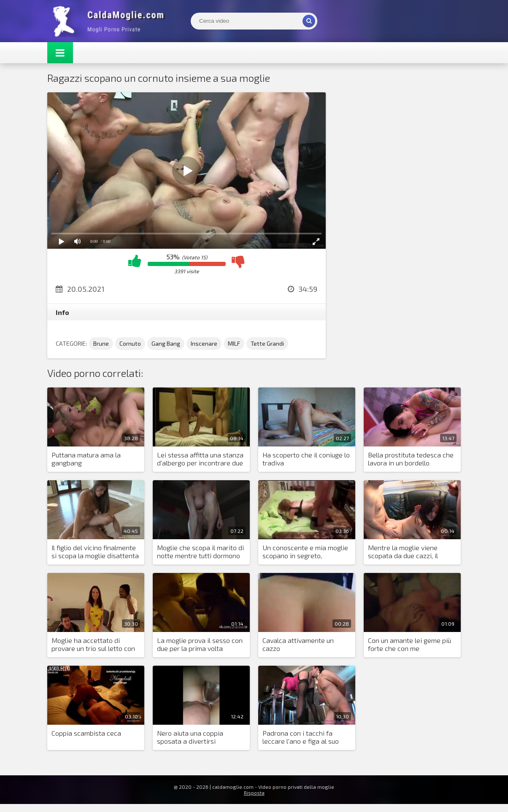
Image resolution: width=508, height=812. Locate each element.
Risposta (254, 793)
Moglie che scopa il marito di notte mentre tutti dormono (200, 551)
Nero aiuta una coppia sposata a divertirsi (190, 737)
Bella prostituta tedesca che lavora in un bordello (411, 459)
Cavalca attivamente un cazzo (298, 644)
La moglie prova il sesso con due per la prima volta (200, 644)
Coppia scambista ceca (86, 733)
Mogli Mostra (111, 21)
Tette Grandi (267, 343)
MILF (234, 343)
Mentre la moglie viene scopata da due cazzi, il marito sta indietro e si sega (411, 552)
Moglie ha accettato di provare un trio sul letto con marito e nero (93, 645)
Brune (101, 343)
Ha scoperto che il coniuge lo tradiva (306, 459)
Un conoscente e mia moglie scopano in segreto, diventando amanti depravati (306, 552)
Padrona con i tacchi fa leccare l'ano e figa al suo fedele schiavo (301, 737)
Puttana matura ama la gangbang (86, 459)
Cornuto (130, 343)
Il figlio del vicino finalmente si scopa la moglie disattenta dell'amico (95, 552)
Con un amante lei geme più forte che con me (409, 644)
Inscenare (204, 343)
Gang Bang (166, 343)
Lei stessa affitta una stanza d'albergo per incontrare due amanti (200, 459)
